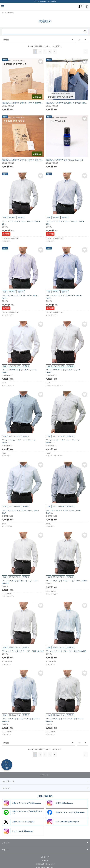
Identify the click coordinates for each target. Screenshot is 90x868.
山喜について (45, 857)
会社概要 (45, 861)
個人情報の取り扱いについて (45, 864)
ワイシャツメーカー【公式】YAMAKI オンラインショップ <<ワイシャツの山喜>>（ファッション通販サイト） (45, 6)
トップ (4, 13)
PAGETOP (45, 775)
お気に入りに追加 (41, 62)
